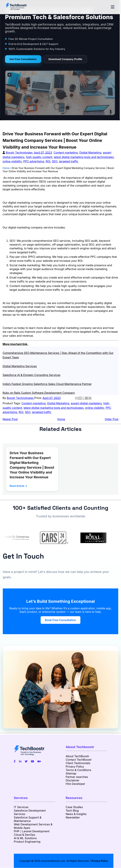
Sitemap (71, 773)
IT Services (21, 807)
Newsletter (73, 817)
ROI (48, 161)
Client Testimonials (78, 763)
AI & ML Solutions (25, 838)
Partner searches (77, 777)
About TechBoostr (77, 756)
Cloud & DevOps (25, 835)
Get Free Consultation (23, 59)
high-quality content (39, 157)
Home (61, 419)
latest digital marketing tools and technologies (84, 157)
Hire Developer (75, 784)
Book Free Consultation (60, 620)
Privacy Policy (75, 767)
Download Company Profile (65, 59)
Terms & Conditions (78, 770)
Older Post (112, 419)
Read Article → (18, 486)
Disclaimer (73, 780)
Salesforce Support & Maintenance (28, 819)
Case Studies (74, 807)
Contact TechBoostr (79, 760)
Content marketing (66, 153)
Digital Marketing (90, 153)
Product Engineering (27, 842)
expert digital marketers (86, 403)
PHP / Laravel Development (32, 831)
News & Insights (76, 814)
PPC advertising (34, 161)
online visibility (12, 161)
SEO (55, 161)
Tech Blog (72, 811)
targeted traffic (69, 161)
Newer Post (10, 419)
